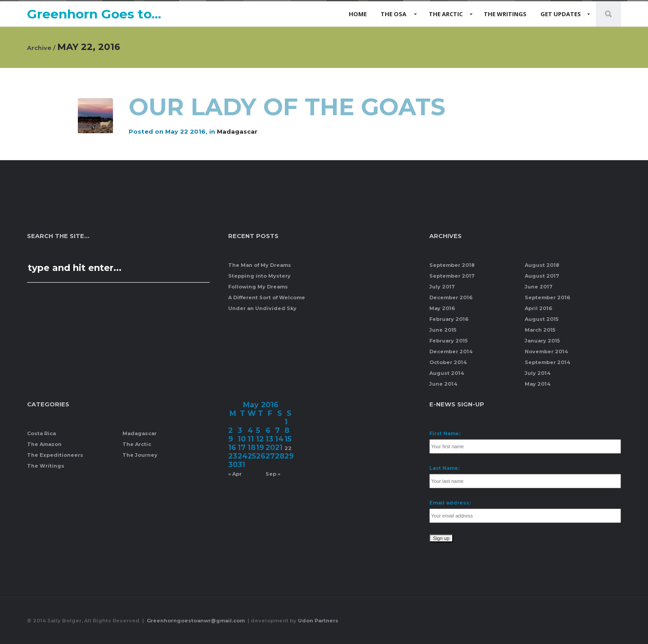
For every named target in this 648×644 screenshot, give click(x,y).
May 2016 (442, 308)
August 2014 (447, 373)
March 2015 (540, 330)
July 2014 (538, 373)
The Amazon (44, 444)
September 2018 (452, 265)
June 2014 (443, 384)
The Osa (394, 14)
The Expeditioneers (55, 455)
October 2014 (448, 362)
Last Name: (444, 468)
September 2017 (452, 276)
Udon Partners (318, 621)
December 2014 (451, 351)
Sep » (273, 474)
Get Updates (561, 14)
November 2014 (546, 351)
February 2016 (449, 319)
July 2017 (442, 287)
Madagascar (237, 131)
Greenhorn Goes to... (94, 14)
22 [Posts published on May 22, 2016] (288, 448)
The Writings (505, 14)
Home (358, 14)
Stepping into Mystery (259, 276)
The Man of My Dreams (260, 265)
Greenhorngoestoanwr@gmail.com (196, 621)
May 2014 (538, 384)
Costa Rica (41, 433)
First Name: (445, 433)
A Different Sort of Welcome (267, 297)
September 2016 (547, 297)
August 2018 (542, 265)
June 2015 (443, 330)
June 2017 (539, 287)
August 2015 (542, 319)
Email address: (450, 503)
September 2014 (547, 362)
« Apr (235, 474)
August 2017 (542, 276)
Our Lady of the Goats (290, 107)
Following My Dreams (258, 287)
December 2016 (451, 297)
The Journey (140, 455)
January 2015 (542, 341)
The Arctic (446, 14)
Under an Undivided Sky (262, 308)
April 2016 (538, 308)
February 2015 (448, 341)
